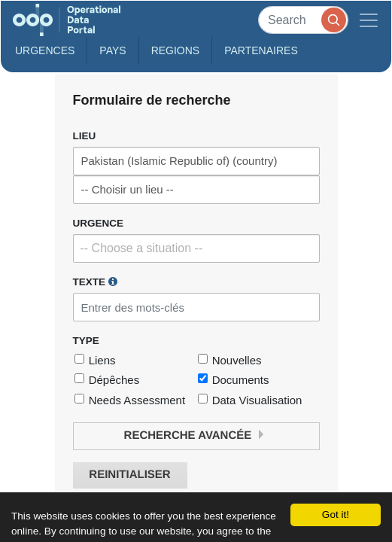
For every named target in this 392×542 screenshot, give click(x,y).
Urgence (99, 223)
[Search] (303, 20)
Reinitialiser (129, 475)
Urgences (45, 50)
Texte (95, 282)
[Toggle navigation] (369, 20)
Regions (176, 50)
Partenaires (261, 50)
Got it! (336, 515)
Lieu (85, 136)
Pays (112, 50)
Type (86, 341)
